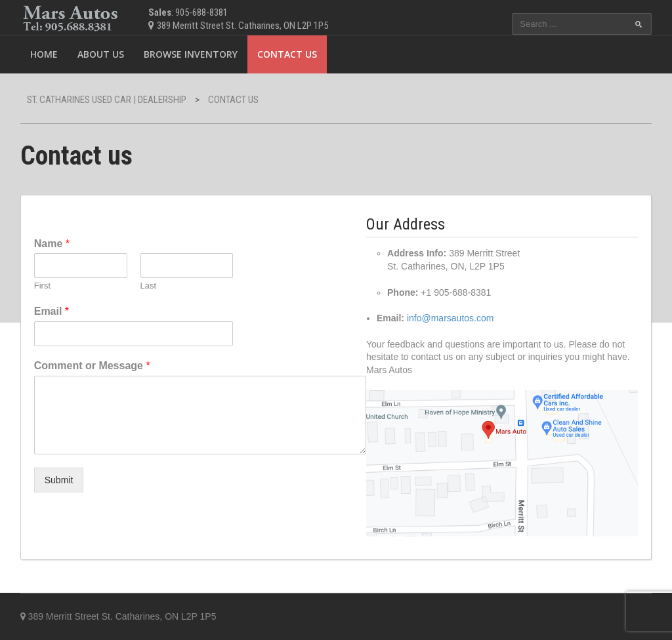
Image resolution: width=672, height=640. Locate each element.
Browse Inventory (191, 54)
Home (44, 54)
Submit (59, 480)
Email (52, 311)
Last (149, 286)
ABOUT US (101, 54)
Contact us (287, 54)
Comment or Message (92, 366)
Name (52, 244)
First (42, 286)
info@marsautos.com (450, 318)
